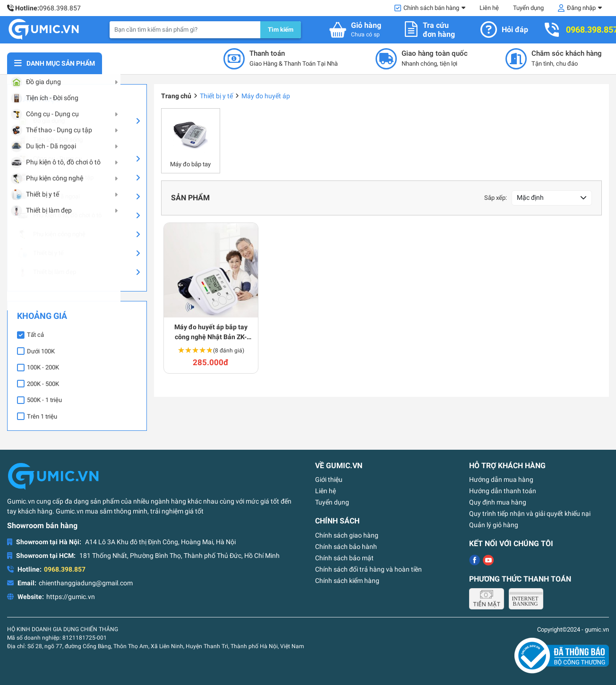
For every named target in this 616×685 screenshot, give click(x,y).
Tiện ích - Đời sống (50, 140)
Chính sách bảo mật (344, 558)
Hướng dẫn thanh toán (503, 491)
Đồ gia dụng (41, 121)
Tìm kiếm (281, 30)
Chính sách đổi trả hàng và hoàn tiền (368, 569)
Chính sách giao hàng (347, 535)
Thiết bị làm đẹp (47, 272)
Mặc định (530, 197)
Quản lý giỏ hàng (494, 525)
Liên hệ (489, 8)
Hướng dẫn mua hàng (501, 479)
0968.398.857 (60, 8)
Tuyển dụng (528, 8)
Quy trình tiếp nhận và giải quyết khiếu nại (530, 514)
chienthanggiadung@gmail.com (86, 583)
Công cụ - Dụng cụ (49, 159)
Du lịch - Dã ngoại (48, 197)
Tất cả (35, 335)
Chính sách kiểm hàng (347, 581)
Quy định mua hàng (498, 502)
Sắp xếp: (496, 198)
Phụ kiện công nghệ (51, 234)
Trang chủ (176, 96)
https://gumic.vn (71, 597)
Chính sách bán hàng (431, 8)
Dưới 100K (41, 351)
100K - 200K (43, 367)
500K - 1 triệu (44, 400)
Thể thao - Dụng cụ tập (55, 178)
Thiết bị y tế (40, 253)
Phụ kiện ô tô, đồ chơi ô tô (59, 215)
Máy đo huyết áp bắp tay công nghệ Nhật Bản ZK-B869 (211, 333)
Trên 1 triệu (42, 416)
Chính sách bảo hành (346, 547)
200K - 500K (43, 384)
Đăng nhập (581, 8)
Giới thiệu (329, 479)
